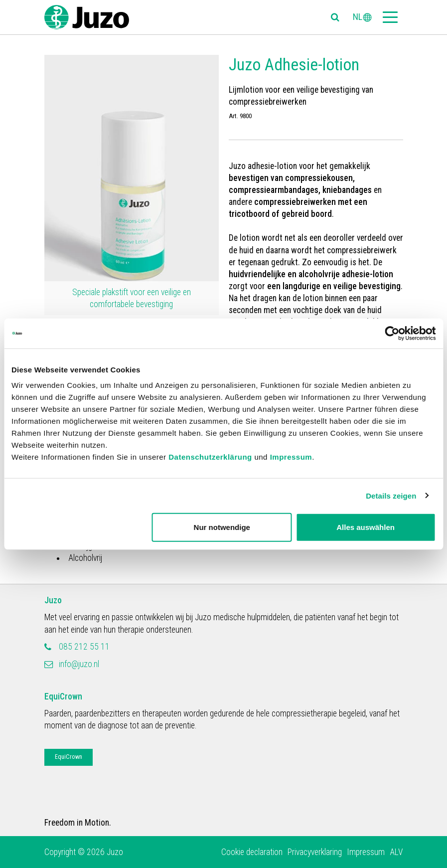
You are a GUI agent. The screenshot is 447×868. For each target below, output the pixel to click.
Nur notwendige (222, 527)
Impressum (291, 457)
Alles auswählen (366, 527)
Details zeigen (391, 495)
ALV (396, 852)
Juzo (53, 600)
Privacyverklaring (315, 852)
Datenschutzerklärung (210, 457)
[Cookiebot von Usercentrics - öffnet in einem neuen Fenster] (392, 333)
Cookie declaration (252, 852)
